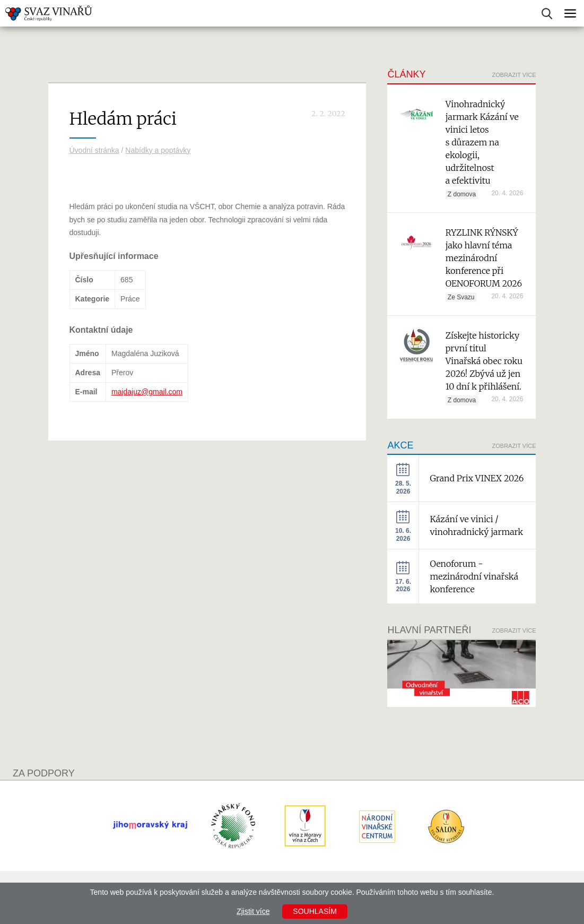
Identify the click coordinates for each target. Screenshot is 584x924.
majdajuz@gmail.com (147, 392)
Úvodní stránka (94, 150)
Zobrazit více (514, 75)
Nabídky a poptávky (158, 150)
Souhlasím (315, 911)
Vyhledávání (547, 14)
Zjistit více (253, 911)
